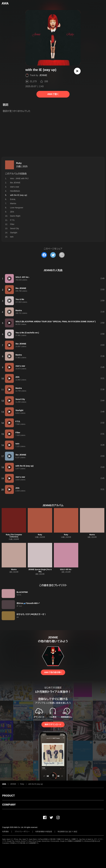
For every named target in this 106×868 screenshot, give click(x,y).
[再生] (77, 71)
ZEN (12, 212)
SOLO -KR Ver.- (66, 570)
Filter (12, 224)
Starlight (14, 233)
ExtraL (13, 199)
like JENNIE (15, 183)
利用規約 (6, 832)
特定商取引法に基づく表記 (67, 832)
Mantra (13, 203)
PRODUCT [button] (8, 796)
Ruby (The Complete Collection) (14, 536)
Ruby (19, 163)
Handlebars (15, 191)
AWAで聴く (53, 94)
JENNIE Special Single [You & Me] (40, 571)
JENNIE (43, 75)
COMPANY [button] (9, 805)
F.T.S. (12, 220)
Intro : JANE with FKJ (19, 178)
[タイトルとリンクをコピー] (62, 255)
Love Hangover (17, 208)
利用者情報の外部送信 (44, 832)
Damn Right (15, 216)
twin (12, 237)
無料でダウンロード (53, 725)
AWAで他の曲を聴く (53, 672)
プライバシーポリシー (22, 832)
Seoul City (14, 228)
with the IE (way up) (36, 784)
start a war (15, 187)
